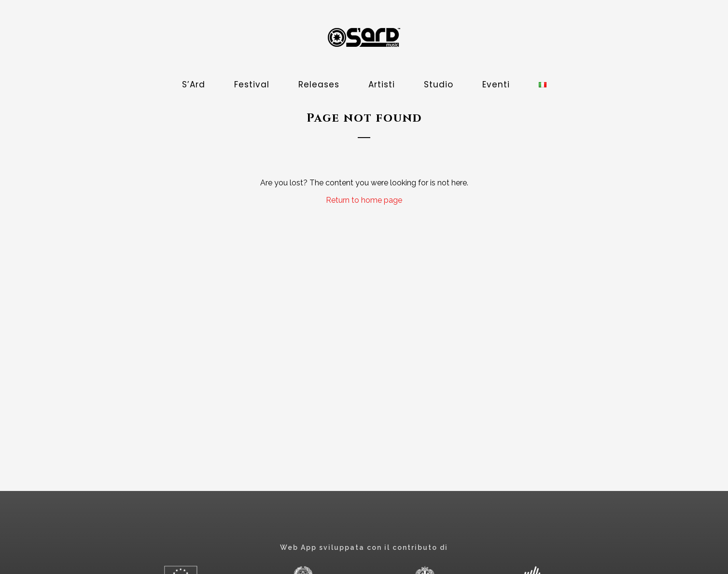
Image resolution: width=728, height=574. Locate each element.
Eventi (496, 84)
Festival (252, 84)
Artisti (382, 84)
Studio (439, 84)
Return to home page (364, 200)
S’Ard (194, 84)
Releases (319, 84)
